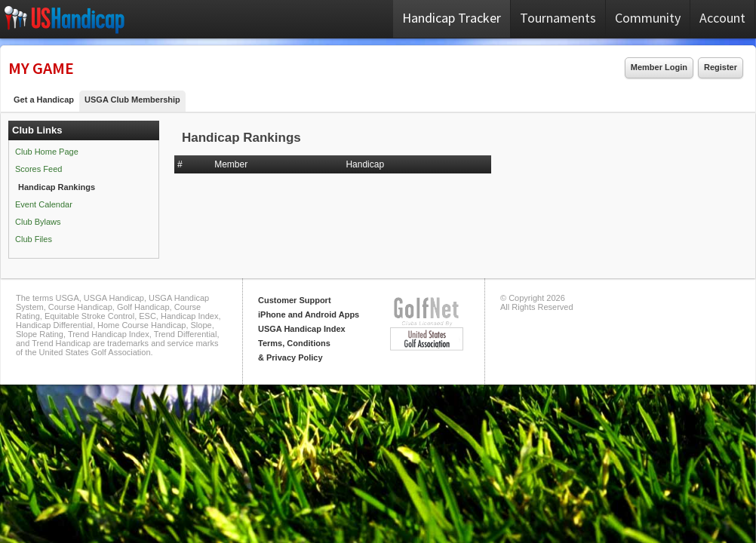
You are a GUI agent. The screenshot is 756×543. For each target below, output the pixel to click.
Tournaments (558, 18)
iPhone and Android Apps (309, 314)
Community (648, 18)
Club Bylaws (38, 222)
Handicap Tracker (452, 18)
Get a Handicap (44, 100)
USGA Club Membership (132, 100)
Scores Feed (38, 169)
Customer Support (295, 300)
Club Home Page (47, 152)
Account (722, 18)
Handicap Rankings (57, 187)
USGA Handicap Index (302, 329)
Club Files (34, 239)
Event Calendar (44, 204)
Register (721, 67)
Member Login (659, 67)
